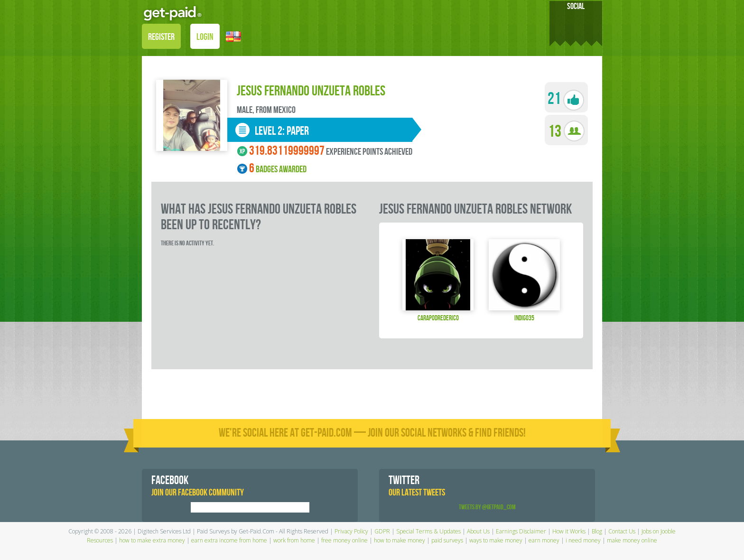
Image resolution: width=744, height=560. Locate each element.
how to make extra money (152, 540)
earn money (544, 540)
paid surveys (447, 540)
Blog (597, 531)
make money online (632, 540)
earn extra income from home (229, 540)
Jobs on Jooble (659, 531)
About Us (478, 531)
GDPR (382, 531)
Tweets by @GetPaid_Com (487, 507)
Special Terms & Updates (428, 531)
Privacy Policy (351, 531)
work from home (294, 540)
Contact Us (622, 531)
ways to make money (496, 540)
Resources (100, 540)
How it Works (569, 531)
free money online (344, 540)
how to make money (400, 540)
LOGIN (205, 37)
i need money (583, 540)
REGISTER (161, 37)
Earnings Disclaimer (521, 531)
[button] (233, 36)
